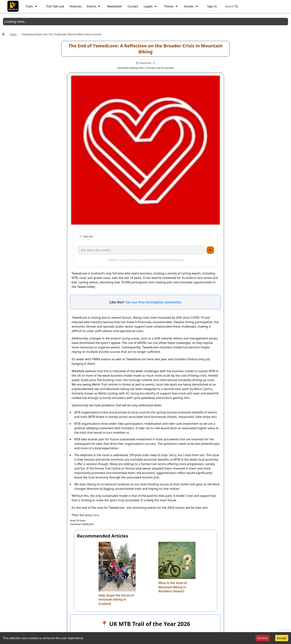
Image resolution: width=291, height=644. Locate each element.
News (13, 34)
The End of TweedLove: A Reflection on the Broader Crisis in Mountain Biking (145, 49)
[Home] (3, 34)
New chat (86, 236)
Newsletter (115, 6)
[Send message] (210, 250)
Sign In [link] (212, 6)
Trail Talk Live (55, 6)
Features (76, 6)
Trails (31, 6)
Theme (171, 6)
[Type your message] (141, 250)
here (96, 515)
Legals (150, 6)
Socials (191, 6)
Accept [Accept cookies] (282, 638)
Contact (133, 6)
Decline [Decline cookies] (263, 638)
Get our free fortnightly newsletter (153, 302)
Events (94, 6)
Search (232, 6)
